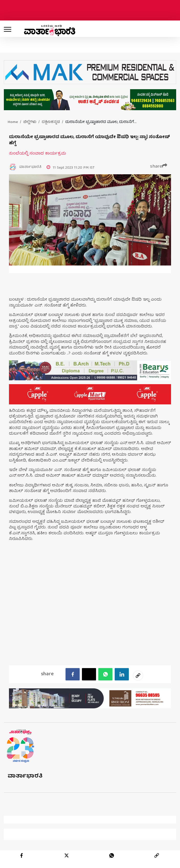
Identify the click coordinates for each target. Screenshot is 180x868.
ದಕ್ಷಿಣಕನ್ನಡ (51, 122)
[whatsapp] (112, 855)
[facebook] (73, 674)
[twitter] (67, 855)
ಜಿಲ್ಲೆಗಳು (30, 122)
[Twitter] (89, 674)
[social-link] (138, 676)
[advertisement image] (90, 370)
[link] (157, 855)
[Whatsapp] (105, 674)
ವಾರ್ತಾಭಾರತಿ (25, 776)
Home (13, 122)
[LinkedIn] (122, 674)
